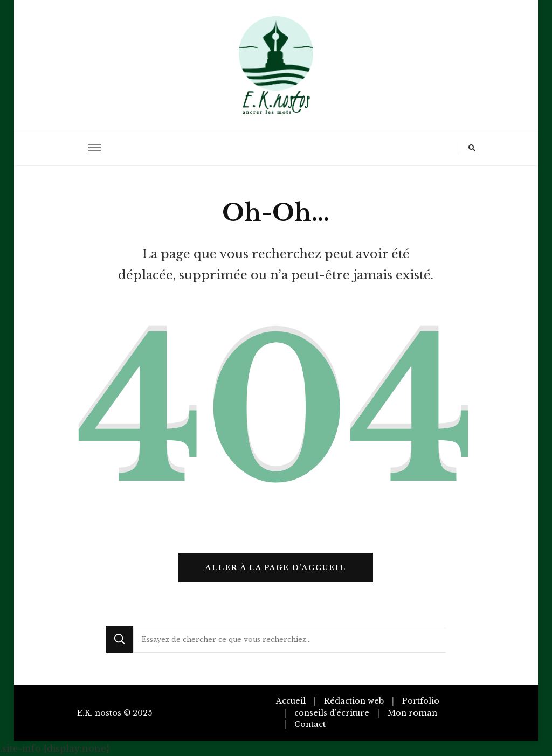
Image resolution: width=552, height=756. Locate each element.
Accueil (291, 701)
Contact (310, 724)
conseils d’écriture (332, 713)
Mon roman (412, 713)
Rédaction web (354, 701)
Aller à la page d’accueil (276, 568)
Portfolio (421, 701)
